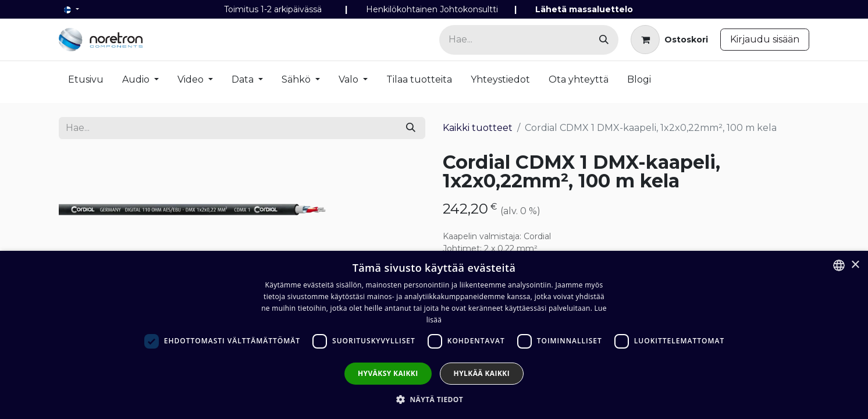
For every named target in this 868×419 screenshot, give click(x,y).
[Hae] (604, 40)
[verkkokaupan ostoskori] (669, 40)
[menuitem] (86, 82)
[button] (434, 399)
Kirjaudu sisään (765, 39)
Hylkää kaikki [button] (482, 373)
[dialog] (434, 335)
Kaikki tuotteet (478, 128)
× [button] (855, 265)
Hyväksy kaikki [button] (388, 373)
